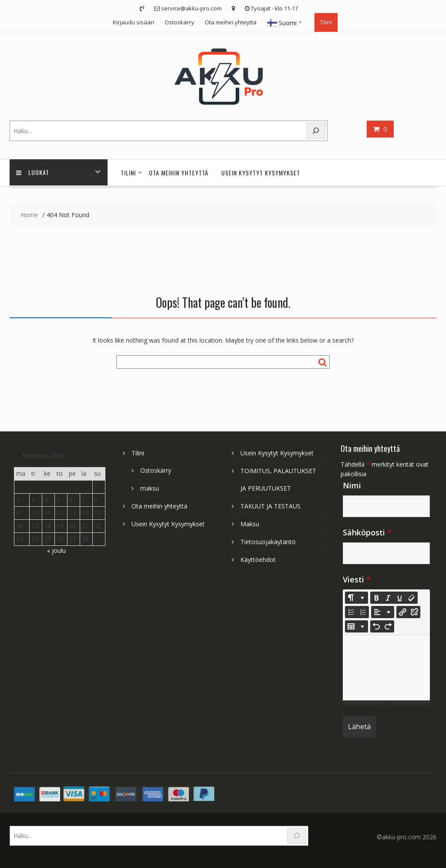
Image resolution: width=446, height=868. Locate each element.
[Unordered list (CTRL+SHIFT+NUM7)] (351, 612)
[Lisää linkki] (402, 612)
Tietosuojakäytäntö (268, 542)
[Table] (356, 626)
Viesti (357, 579)
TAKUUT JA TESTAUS (270, 506)
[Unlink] (414, 612)
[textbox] (386, 668)
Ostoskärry (179, 22)
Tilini (326, 22)
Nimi (352, 485)
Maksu (250, 524)
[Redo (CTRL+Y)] (388, 626)
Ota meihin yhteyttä (231, 22)
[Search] (316, 131)
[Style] (356, 598)
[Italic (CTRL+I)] (388, 598)
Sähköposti (367, 532)
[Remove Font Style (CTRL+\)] (412, 598)
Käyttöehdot (258, 560)
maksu (150, 488)
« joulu (56, 550)
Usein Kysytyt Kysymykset (261, 173)
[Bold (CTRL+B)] (376, 598)
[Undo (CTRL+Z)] (376, 626)
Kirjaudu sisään (133, 22)
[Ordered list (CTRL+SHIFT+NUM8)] (363, 612)
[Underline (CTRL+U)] (400, 598)
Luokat (33, 173)
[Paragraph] (383, 612)
